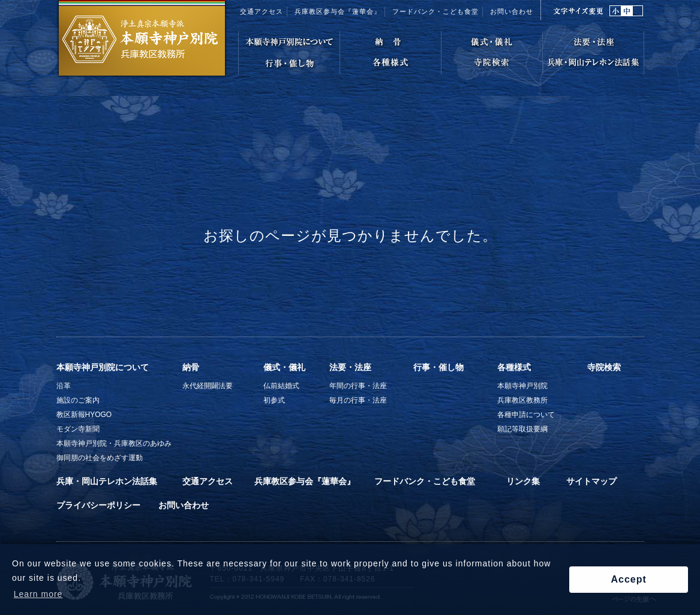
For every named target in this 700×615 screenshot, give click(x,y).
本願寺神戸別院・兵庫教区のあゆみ (114, 443)
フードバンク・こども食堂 (435, 11)
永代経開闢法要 (208, 386)
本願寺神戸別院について (103, 367)
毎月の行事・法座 (358, 400)
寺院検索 (604, 367)
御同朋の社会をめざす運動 (100, 458)
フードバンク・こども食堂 (425, 481)
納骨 (191, 367)
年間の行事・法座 (358, 386)
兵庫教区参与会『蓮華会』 (338, 11)
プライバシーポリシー (98, 505)
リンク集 (523, 481)
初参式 (274, 400)
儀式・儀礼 (284, 367)
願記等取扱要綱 (522, 429)
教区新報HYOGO (84, 415)
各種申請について (526, 415)
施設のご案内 (78, 400)
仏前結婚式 (281, 386)
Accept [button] (628, 579)
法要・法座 (350, 367)
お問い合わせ (512, 11)
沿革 (64, 386)
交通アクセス (262, 11)
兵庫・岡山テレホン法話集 (107, 481)
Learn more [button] (38, 594)
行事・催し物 (438, 367)
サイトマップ (591, 481)
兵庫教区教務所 (522, 400)
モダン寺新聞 (78, 429)
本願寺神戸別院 (522, 386)
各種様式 (514, 367)
